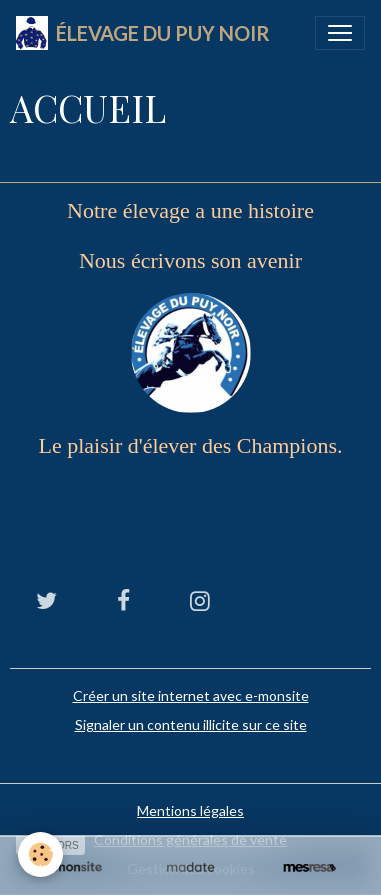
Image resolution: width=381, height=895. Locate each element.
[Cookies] (40, 854)
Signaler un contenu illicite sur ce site (191, 724)
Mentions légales (190, 810)
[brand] (143, 33)
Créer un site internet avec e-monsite (191, 695)
